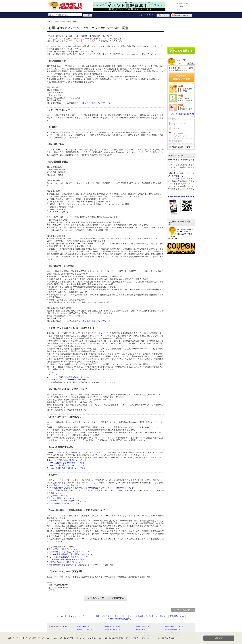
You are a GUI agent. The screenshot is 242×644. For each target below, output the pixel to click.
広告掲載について (177, 616)
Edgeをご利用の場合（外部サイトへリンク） (67, 465)
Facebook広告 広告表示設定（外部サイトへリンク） (71, 554)
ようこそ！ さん (147, 15)
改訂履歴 (51, 590)
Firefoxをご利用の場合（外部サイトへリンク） (68, 468)
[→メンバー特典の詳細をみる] (181, 114)
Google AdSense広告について (121, 619)
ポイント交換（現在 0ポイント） (180, 135)
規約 (132, 616)
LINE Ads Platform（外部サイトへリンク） (66, 562)
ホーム (181, 9)
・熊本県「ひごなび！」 (113, 626)
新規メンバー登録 (182, 15)
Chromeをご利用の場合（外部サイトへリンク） (68, 460)
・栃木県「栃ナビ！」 (83, 626)
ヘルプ (181, 6)
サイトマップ (71, 616)
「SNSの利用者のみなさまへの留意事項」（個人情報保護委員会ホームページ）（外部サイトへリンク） (92, 488)
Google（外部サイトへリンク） (62, 498)
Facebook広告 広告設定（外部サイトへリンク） (69, 557)
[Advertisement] (181, 31)
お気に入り (177, 119)
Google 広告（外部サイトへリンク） (64, 549)
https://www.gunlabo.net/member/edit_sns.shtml (67, 380)
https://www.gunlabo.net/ (181, 197)
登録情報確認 (177, 141)
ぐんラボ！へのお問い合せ (156, 616)
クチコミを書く (181, 50)
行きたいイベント (179, 124)
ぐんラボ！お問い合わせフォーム (96, 103)
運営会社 (139, 616)
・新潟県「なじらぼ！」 (113, 629)
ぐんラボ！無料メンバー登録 (181, 77)
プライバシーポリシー (111, 616)
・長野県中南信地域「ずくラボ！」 (176, 629)
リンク (125, 616)
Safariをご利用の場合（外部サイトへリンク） (68, 463)
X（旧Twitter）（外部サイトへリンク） (65, 503)
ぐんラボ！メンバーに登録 (179, 178)
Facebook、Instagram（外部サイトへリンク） (68, 501)
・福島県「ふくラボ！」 (84, 629)
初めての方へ (183, 3)
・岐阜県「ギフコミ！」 (143, 629)
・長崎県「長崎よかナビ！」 (173, 626)
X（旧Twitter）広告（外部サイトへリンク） (67, 560)
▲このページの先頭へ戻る (183, 610)
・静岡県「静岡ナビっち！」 (144, 626)
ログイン (163, 15)
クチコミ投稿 (94, 616)
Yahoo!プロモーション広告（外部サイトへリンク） (70, 552)
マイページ (177, 129)
